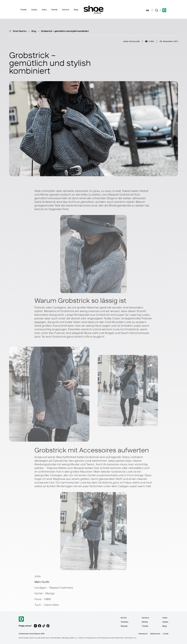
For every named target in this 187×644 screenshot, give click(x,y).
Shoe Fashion (20, 31)
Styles (34, 10)
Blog (76, 10)
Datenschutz (155, 634)
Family (54, 10)
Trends (23, 10)
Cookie (166, 634)
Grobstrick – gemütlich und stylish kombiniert (65, 31)
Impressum (143, 634)
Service (66, 10)
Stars (44, 10)
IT (152, 10)
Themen (124, 622)
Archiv (124, 618)
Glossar (124, 626)
